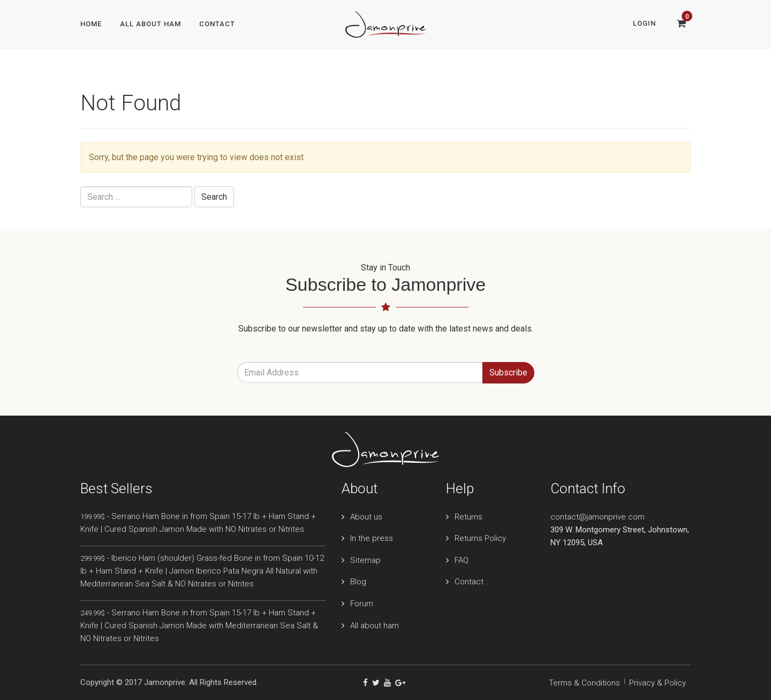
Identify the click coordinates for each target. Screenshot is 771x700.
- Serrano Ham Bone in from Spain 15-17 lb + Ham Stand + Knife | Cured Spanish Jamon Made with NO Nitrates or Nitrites (198, 523)
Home (91, 24)
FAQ (462, 560)
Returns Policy (480, 538)
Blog (358, 582)
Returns (468, 517)
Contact (217, 24)
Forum (362, 604)
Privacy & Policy (657, 683)
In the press (372, 538)
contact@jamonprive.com (598, 517)
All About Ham (150, 24)
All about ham (375, 626)
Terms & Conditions (584, 683)
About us (366, 517)
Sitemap (365, 560)
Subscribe (508, 372)
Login (644, 23)
